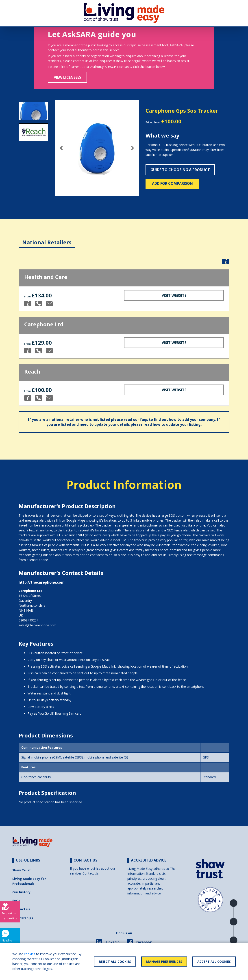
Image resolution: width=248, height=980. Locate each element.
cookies (30, 954)
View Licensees (67, 77)
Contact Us (91, 873)
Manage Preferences (164, 962)
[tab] (47, 239)
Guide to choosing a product (180, 170)
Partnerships (23, 918)
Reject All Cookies (115, 962)
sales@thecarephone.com (37, 625)
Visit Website (174, 295)
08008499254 (28, 620)
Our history (21, 892)
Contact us (21, 909)
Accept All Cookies (214, 962)
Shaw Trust (22, 870)
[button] (61, 148)
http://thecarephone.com (42, 582)
